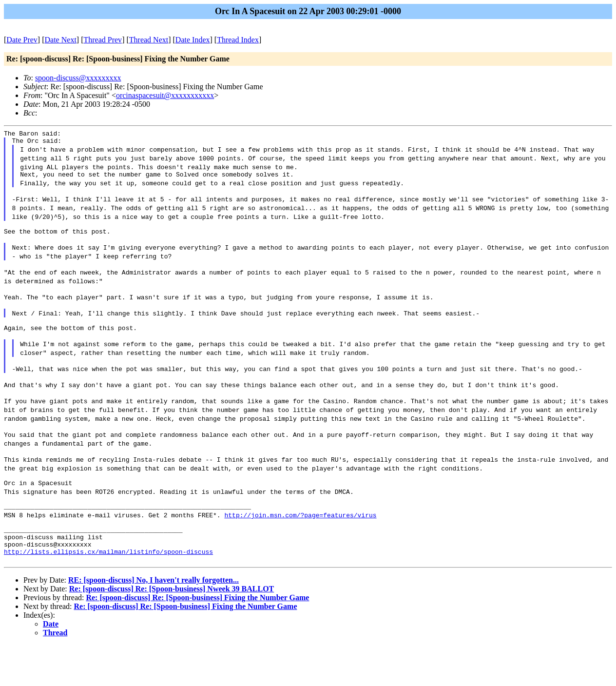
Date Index (193, 40)
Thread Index (238, 40)
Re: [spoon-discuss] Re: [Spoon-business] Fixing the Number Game (197, 638)
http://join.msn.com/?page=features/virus (300, 547)
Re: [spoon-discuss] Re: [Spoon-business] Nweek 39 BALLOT (172, 630)
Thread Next (149, 40)
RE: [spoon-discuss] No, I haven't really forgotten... (154, 621)
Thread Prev (103, 40)
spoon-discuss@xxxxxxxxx (78, 78)
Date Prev (22, 40)
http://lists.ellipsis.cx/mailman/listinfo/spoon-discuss (108, 591)
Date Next (61, 40)
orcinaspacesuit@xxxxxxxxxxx (165, 95)
